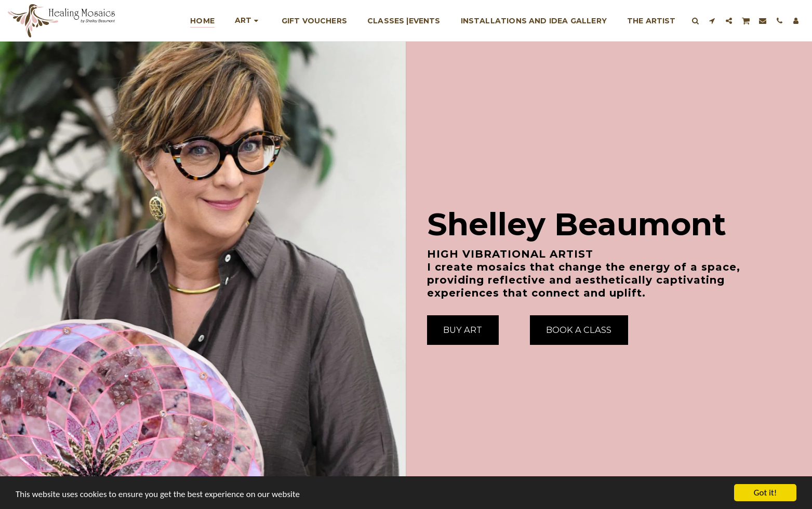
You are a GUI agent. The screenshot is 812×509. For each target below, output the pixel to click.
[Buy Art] (463, 330)
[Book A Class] (579, 330)
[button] (696, 21)
